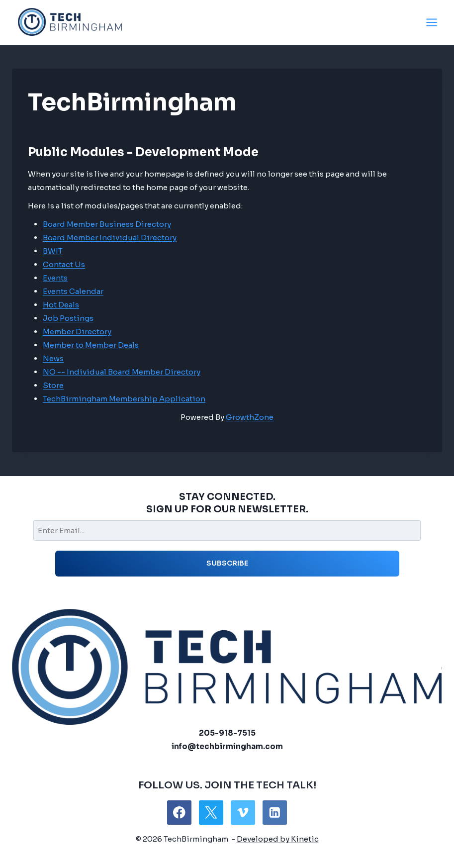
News (53, 358)
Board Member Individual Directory (110, 238)
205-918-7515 (227, 733)
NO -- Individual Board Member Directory (122, 372)
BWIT (53, 251)
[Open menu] (431, 22)
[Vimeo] (243, 813)
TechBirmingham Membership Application (124, 399)
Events (55, 278)
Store (53, 385)
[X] (211, 813)
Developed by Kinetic (278, 839)
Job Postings (68, 318)
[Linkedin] (275, 813)
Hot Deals (61, 305)
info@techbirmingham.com (227, 746)
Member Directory (77, 332)
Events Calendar (73, 291)
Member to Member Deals (91, 345)
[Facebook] (179, 813)
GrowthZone (250, 417)
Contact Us (64, 264)
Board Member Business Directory (107, 224)
